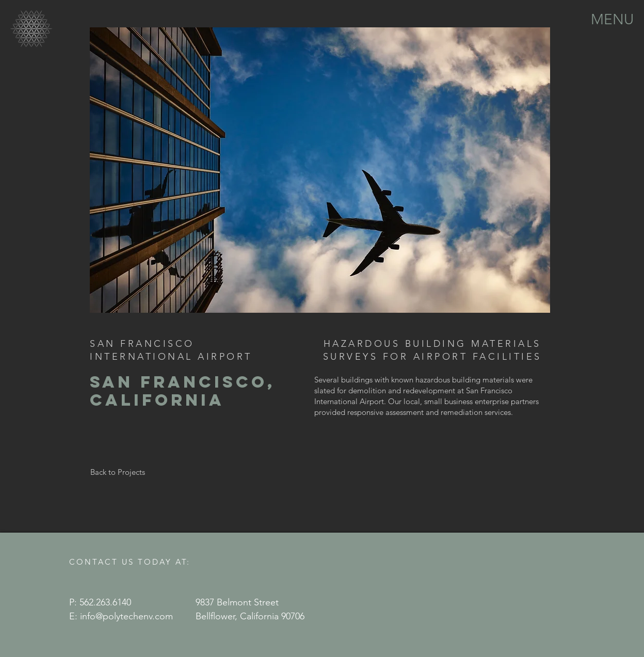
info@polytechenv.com (126, 616)
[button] (612, 19)
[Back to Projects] (117, 472)
